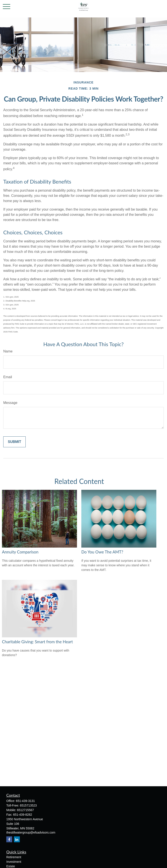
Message (10, 403)
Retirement (14, 857)
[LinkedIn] (17, 839)
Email (8, 377)
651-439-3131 (25, 801)
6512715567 (25, 810)
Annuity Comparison (20, 552)
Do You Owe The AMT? (102, 552)
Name (8, 351)
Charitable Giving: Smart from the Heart (37, 642)
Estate (11, 866)
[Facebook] (9, 839)
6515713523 (28, 805)
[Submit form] (14, 442)
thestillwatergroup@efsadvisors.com (31, 832)
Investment (14, 862)
